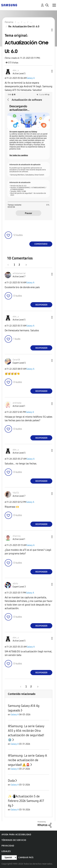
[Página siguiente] (25, 265)
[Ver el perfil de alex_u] (16, 70)
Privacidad (8, 846)
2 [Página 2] (19, 265)
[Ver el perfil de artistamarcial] (19, 273)
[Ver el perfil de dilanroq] (17, 536)
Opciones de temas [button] (47, 30)
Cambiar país (26, 858)
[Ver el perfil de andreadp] (17, 403)
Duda (11, 781)
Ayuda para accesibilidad (16, 835)
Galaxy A (31, 78)
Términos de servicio (14, 840)
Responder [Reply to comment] (41, 305)
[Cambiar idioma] (9, 858)
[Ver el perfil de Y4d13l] (16, 493)
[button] (47, 71)
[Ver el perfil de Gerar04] (16, 360)
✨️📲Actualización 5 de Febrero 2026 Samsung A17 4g (26, 801)
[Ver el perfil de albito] (15, 584)
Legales (6, 851)
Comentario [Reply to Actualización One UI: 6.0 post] (41, 244)
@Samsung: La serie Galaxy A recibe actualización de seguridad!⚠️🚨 (27, 760)
